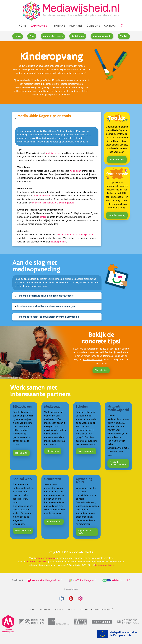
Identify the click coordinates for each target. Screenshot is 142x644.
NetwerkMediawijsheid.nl (46, 580)
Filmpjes (76, 26)
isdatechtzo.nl (120, 580)
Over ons (93, 26)
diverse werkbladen (93, 360)
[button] (57, 118)
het (52, 242)
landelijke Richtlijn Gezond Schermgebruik (53, 203)
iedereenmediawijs (46, 558)
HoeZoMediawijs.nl (83, 580)
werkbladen (75, 171)
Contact (110, 26)
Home (22, 26)
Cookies (59, 609)
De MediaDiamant (41, 196)
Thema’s (59, 26)
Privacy (71, 609)
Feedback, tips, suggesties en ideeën (97, 609)
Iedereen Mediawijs (37, 562)
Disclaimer (45, 609)
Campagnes (39, 26)
